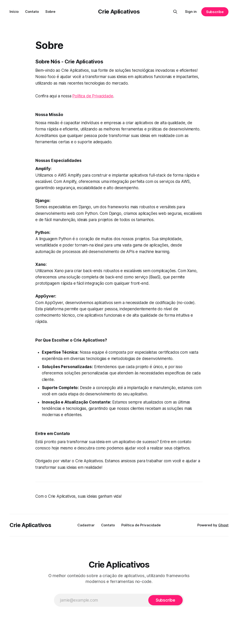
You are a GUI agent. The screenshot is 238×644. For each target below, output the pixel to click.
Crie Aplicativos (119, 12)
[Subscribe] (165, 600)
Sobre (50, 12)
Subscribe (215, 12)
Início (14, 12)
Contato (32, 12)
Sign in (191, 12)
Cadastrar (86, 525)
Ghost (223, 525)
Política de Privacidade (93, 96)
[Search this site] (175, 12)
